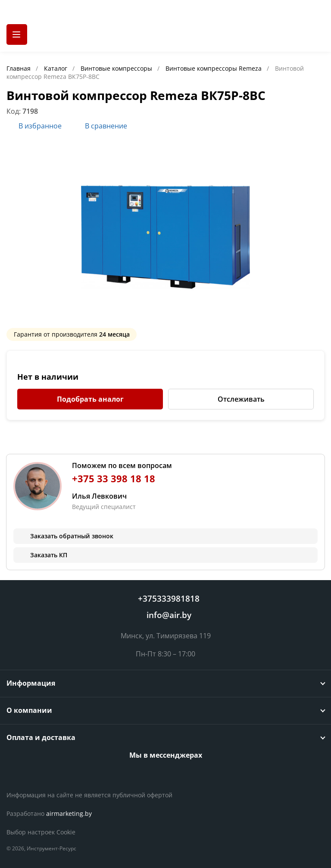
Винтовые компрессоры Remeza (214, 68)
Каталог (56, 68)
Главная (19, 68)
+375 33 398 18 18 (114, 479)
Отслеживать (241, 399)
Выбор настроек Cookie (41, 832)
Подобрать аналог (90, 399)
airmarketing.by (69, 813)
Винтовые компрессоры (117, 68)
